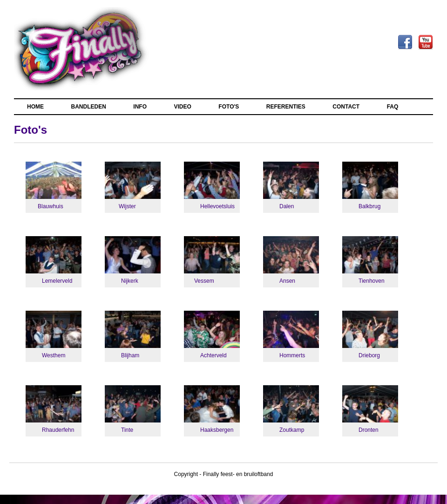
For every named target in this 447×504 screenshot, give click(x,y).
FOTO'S (229, 107)
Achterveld (213, 355)
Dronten (369, 430)
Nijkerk (130, 281)
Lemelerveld (57, 281)
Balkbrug (369, 206)
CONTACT (346, 107)
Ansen (287, 281)
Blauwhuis (51, 206)
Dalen (287, 206)
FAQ (393, 107)
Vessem (204, 281)
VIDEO (183, 107)
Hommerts (292, 355)
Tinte (127, 430)
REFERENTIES (286, 107)
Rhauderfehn (58, 430)
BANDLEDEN (89, 107)
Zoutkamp (292, 430)
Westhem (54, 355)
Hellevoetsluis (217, 206)
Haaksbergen (217, 430)
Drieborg (369, 355)
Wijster (127, 206)
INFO (140, 107)
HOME (35, 107)
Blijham (130, 355)
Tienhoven (372, 281)
